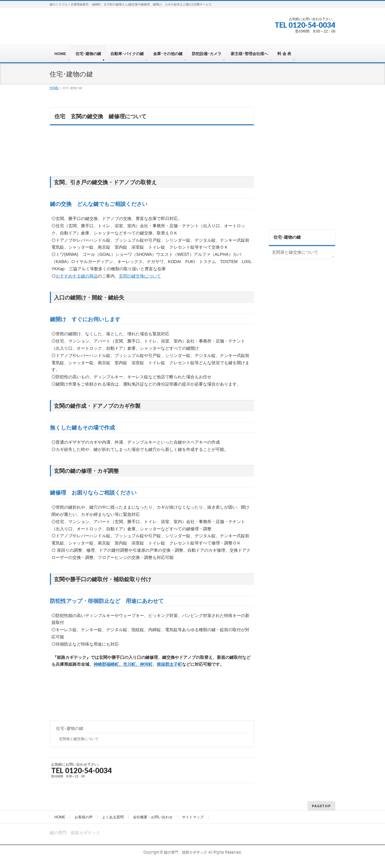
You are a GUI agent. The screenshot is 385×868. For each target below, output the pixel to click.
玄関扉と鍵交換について (79, 739)
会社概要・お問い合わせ (153, 817)
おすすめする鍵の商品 (77, 276)
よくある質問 (113, 817)
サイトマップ (193, 817)
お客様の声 (84, 817)
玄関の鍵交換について (140, 276)
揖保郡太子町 (169, 664)
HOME (60, 817)
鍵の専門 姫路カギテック (186, 853)
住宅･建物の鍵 (70, 728)
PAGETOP (321, 806)
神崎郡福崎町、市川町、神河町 (123, 664)
